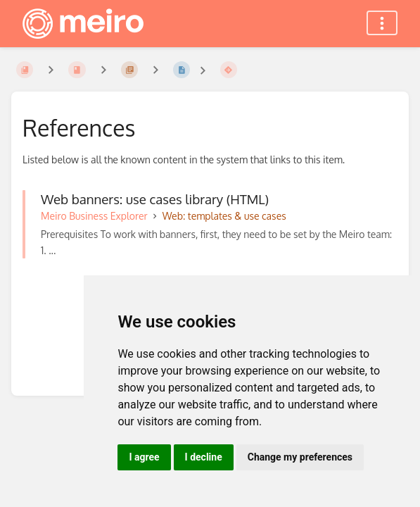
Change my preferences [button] (300, 457)
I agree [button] (144, 457)
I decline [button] (204, 457)
